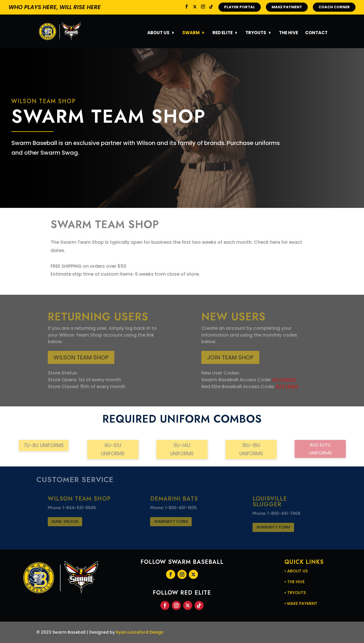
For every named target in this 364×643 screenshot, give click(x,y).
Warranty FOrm (171, 521)
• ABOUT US (296, 571)
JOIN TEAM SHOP (230, 357)
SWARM (191, 33)
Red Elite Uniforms (320, 449)
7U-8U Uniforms (44, 445)
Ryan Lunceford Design (140, 632)
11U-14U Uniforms (182, 450)
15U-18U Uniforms (251, 450)
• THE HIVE (294, 582)
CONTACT (316, 33)
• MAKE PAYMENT (301, 603)
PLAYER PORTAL (240, 7)
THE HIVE (288, 33)
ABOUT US (158, 33)
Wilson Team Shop (81, 357)
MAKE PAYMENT (287, 7)
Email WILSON (65, 521)
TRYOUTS (256, 33)
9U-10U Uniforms (113, 450)
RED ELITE (223, 33)
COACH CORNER (334, 7)
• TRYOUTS (295, 593)
